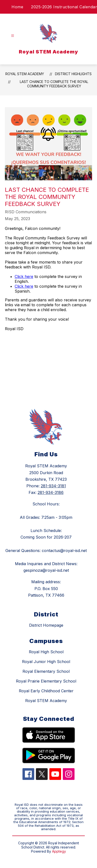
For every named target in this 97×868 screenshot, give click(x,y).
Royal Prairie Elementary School (46, 681)
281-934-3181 (53, 486)
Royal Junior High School (46, 662)
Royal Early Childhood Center (46, 691)
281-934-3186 (51, 492)
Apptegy (59, 851)
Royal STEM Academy (25, 74)
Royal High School (46, 652)
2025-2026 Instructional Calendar (64, 7)
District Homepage (46, 625)
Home (17, 7)
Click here (24, 276)
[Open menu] (13, 36)
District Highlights (73, 74)
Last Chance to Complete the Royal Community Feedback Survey (54, 84)
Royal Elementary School (46, 671)
